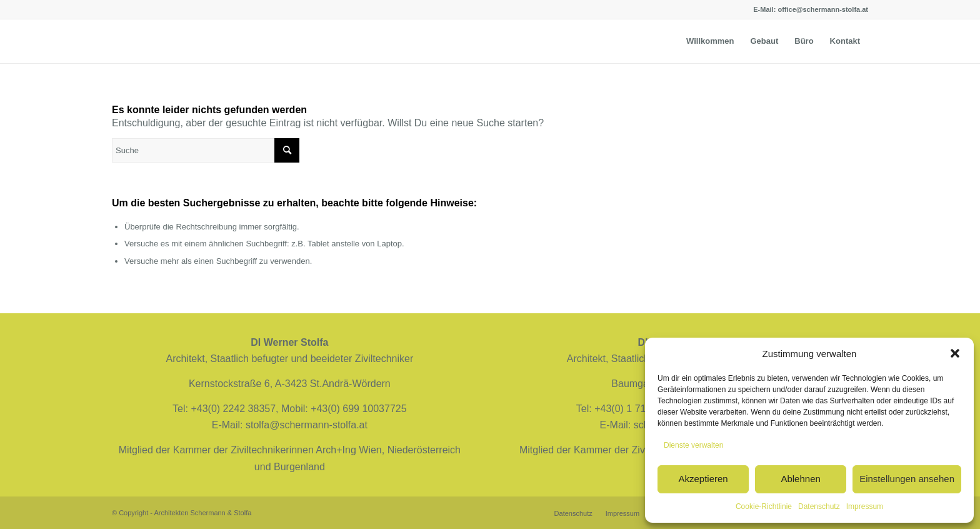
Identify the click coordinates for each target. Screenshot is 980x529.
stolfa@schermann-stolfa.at (307, 425)
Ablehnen (800, 479)
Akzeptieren (703, 479)
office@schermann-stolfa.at (823, 9)
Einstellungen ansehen (907, 479)
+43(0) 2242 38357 (233, 409)
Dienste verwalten (693, 445)
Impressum (865, 506)
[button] (955, 353)
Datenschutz (819, 506)
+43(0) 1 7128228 (634, 409)
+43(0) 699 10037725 (358, 409)
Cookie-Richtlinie (764, 506)
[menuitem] (710, 41)
